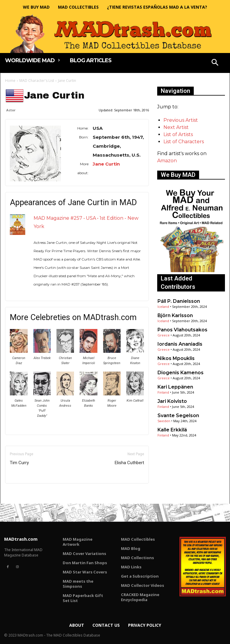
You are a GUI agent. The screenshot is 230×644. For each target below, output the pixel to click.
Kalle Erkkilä (172, 430)
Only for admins (26, 493)
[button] (215, 63)
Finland (163, 392)
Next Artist (176, 127)
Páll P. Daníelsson (179, 301)
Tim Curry (19, 463)
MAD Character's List (37, 81)
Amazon (167, 161)
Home (10, 81)
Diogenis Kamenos (181, 373)
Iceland (163, 307)
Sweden (164, 421)
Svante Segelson (178, 415)
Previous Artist (181, 120)
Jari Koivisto (172, 401)
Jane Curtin (106, 164)
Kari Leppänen (175, 387)
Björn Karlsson (175, 315)
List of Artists (178, 134)
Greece (164, 335)
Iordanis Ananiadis (180, 344)
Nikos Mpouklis (176, 358)
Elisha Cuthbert (129, 463)
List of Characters (184, 142)
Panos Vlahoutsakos (182, 330)
